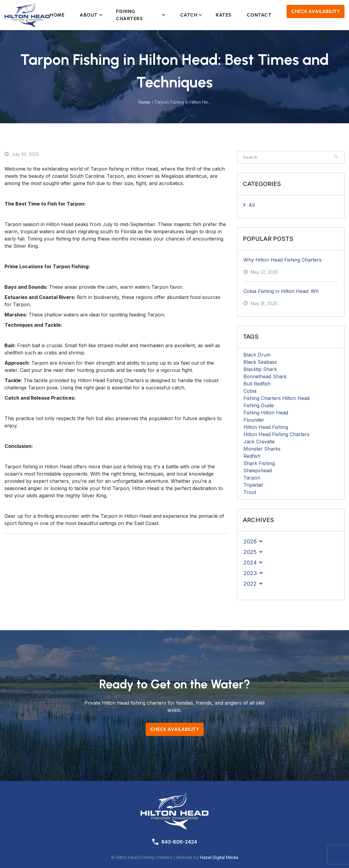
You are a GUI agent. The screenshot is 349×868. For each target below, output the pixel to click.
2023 (250, 573)
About (90, 15)
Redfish (252, 456)
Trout (250, 492)
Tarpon (252, 478)
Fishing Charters (140, 15)
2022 (250, 584)
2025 (250, 552)
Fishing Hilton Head (266, 413)
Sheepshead (258, 470)
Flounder (254, 420)
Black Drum (257, 355)
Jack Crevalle (259, 442)
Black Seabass (260, 362)
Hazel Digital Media (219, 857)
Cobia (250, 391)
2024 (250, 563)
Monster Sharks (262, 449)
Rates (224, 15)
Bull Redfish (257, 384)
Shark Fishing (259, 463)
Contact (259, 15)
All (252, 205)
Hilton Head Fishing (266, 427)
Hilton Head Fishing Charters (276, 434)
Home (57, 15)
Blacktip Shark (260, 369)
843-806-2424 (179, 842)
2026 (250, 541)
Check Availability (316, 11)
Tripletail (253, 485)
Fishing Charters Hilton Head (276, 398)
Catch (190, 15)
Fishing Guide (259, 405)
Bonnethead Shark (265, 376)
